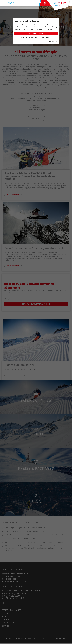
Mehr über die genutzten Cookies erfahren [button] (36, 38)
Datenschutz (53, 42)
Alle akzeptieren (36, 34)
